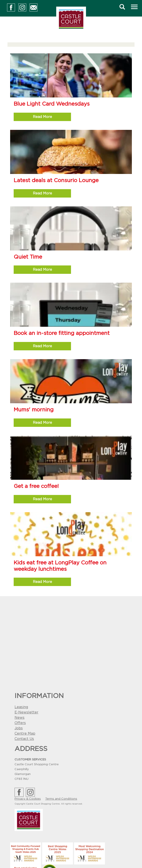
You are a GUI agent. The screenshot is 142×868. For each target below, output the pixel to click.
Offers (20, 723)
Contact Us (24, 739)
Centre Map (25, 734)
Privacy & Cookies (28, 799)
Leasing (21, 707)
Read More (42, 117)
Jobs (19, 728)
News (20, 718)
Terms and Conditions (61, 799)
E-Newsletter (26, 712)
